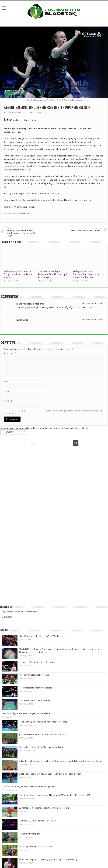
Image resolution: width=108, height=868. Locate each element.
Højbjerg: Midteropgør (30, 834)
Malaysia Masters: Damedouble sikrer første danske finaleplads (87, 274)
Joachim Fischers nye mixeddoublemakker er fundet (43, 734)
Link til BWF (7, 616)
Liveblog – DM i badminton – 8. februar (37, 662)
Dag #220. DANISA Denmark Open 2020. (38, 821)
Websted (8, 401)
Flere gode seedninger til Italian (85, 229)
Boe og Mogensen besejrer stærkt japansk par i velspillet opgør (23, 232)
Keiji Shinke (22, 320)
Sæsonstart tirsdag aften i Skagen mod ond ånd (41, 747)
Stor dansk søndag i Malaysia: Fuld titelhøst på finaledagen (52, 274)
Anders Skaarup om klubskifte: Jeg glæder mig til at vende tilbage (49, 860)
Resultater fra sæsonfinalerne (17, 214)
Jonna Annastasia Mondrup (30, 304)
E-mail (6, 391)
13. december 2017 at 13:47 (93, 304)
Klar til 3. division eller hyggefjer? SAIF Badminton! (42, 636)
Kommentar (10, 353)
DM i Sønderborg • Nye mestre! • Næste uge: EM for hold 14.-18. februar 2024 (54, 795)
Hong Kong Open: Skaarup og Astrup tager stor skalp (43, 722)
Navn (6, 381)
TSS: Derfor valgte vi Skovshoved (34, 675)
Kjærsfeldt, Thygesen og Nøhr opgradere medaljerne (26, 713)
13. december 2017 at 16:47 (93, 320)
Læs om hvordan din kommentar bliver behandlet (68, 428)
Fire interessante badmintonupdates (36, 688)
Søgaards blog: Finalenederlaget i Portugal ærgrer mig (44, 808)
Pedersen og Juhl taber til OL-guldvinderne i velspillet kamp (19, 274)
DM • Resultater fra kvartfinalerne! (34, 700)
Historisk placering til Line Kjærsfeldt (36, 847)
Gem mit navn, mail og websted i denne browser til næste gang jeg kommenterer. (53, 412)
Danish (8, 432)
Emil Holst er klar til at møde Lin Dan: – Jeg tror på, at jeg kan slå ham (50, 774)
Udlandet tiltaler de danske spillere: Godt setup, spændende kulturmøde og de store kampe (61, 761)
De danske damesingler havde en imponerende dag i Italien (29, 787)
